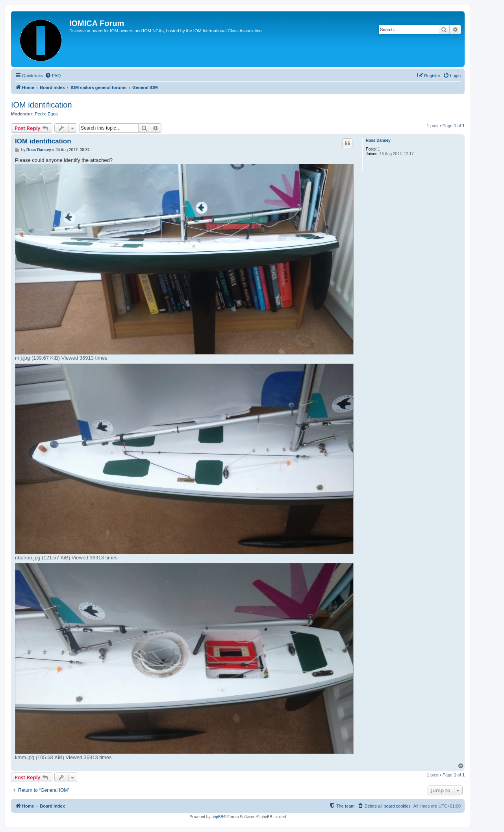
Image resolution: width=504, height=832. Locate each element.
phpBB (217, 817)
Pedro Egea (46, 114)
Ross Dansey (378, 140)
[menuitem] (53, 76)
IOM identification (42, 105)
